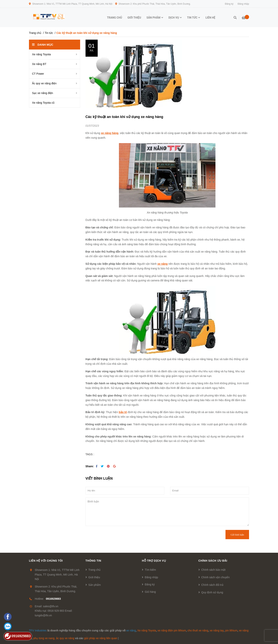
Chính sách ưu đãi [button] (213, 561)
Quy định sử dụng (212, 592)
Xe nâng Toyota (41, 54)
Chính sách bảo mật (214, 570)
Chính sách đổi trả (212, 585)
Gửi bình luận (237, 535)
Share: (90, 466)
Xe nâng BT (39, 64)
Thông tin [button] (93, 561)
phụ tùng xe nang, (44, 638)
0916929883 (53, 599)
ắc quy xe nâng (65, 638)
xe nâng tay (217, 630)
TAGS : (90, 454)
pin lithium (231, 630)
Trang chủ (95, 570)
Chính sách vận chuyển (216, 577)
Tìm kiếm (150, 570)
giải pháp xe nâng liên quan (101, 638)
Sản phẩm (95, 585)
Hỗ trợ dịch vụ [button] (154, 561)
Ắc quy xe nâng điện (44, 83)
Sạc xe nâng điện (43, 93)
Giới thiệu (94, 577)
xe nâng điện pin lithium (172, 630)
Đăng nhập (151, 577)
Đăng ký (150, 584)
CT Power (38, 74)
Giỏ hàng (150, 592)
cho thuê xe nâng (198, 630)
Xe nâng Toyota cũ (43, 103)
